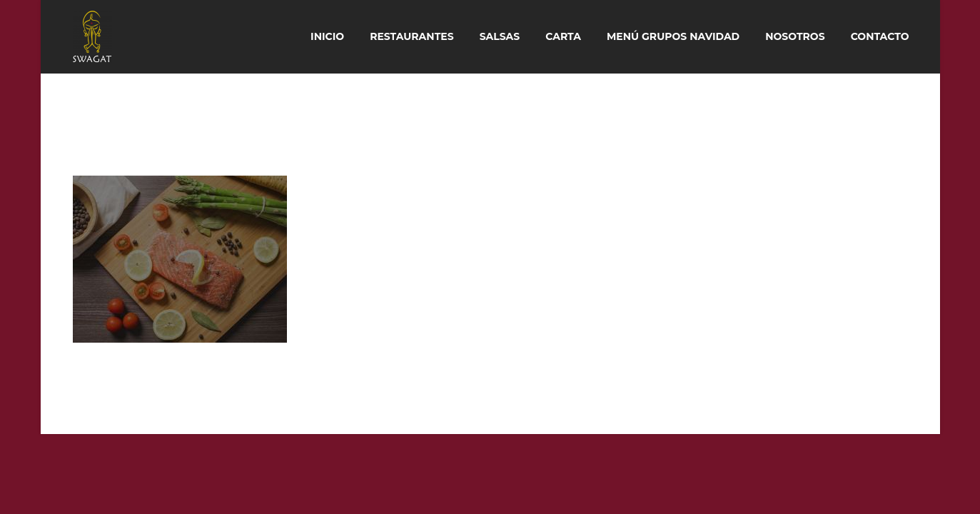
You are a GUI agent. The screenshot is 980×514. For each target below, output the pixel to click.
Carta (563, 36)
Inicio (327, 36)
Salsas (500, 36)
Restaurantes (412, 36)
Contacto (880, 36)
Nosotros (795, 36)
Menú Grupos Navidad (673, 36)
